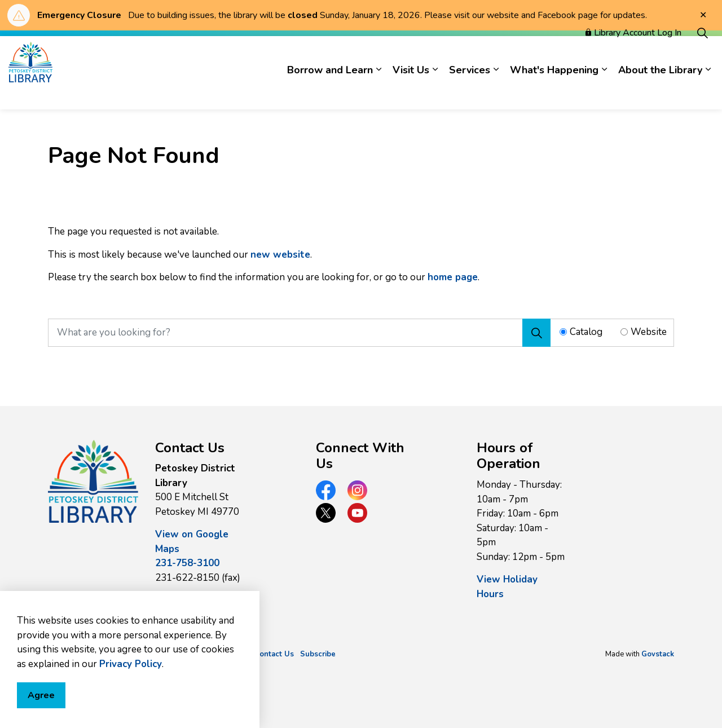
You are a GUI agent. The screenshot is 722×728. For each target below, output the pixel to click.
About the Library (660, 91)
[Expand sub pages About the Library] (708, 91)
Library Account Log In (633, 54)
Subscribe (318, 654)
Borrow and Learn (330, 91)
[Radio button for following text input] (563, 332)
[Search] (536, 333)
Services (470, 91)
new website (280, 255)
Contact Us (274, 654)
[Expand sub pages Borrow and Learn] (378, 91)
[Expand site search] (702, 54)
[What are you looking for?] (299, 333)
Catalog (586, 332)
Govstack (658, 654)
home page (453, 277)
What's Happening (554, 91)
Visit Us (411, 91)
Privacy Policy (131, 697)
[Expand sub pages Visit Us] (435, 91)
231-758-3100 (187, 563)
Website (649, 332)
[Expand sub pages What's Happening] (604, 91)
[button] (93, 482)
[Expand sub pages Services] (496, 91)
